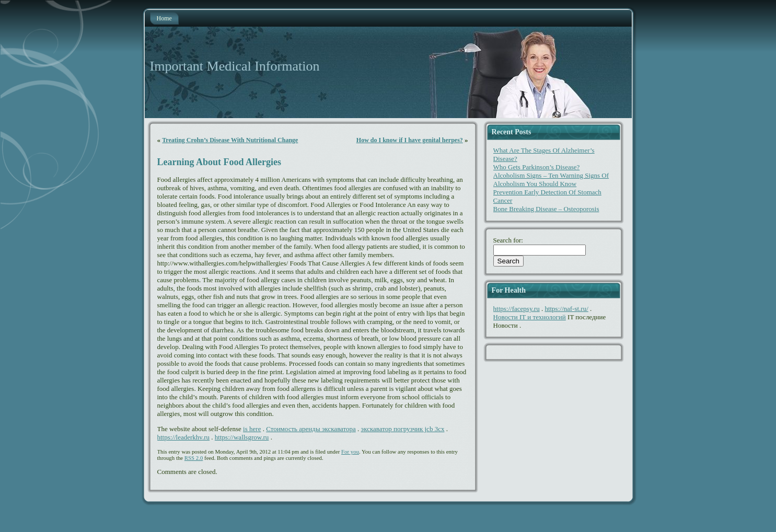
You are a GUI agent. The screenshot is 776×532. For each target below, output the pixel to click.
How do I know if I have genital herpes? (410, 140)
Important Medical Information (235, 66)
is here (252, 429)
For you (350, 452)
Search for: (508, 240)
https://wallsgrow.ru (242, 437)
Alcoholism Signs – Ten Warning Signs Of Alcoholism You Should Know (551, 180)
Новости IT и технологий (530, 317)
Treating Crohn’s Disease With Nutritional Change (230, 140)
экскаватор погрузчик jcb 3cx (403, 429)
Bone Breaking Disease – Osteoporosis (546, 209)
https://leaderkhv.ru (184, 437)
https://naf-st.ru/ (566, 309)
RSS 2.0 (194, 458)
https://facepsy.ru (517, 309)
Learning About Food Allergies (219, 162)
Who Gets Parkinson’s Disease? (537, 167)
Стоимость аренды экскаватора (311, 429)
